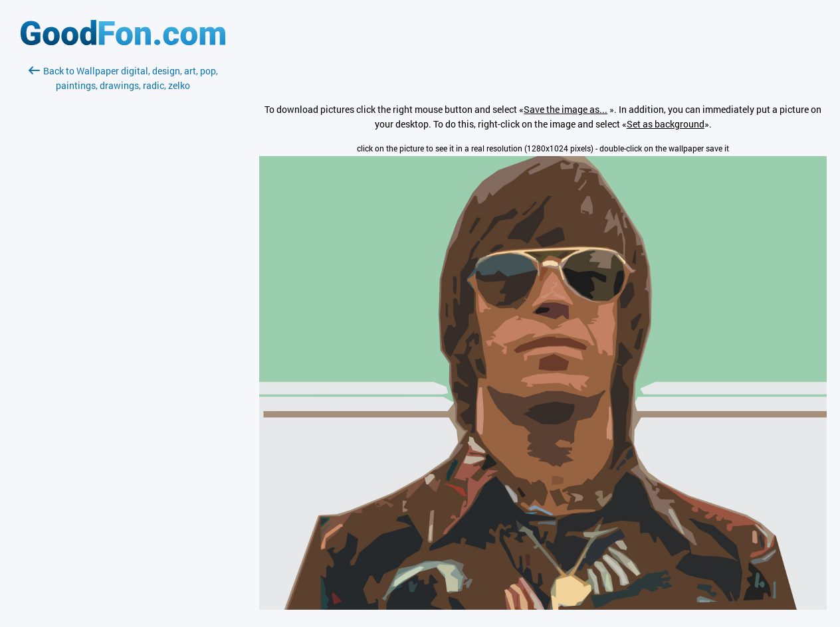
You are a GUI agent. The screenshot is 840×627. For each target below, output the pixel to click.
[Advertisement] (123, 250)
